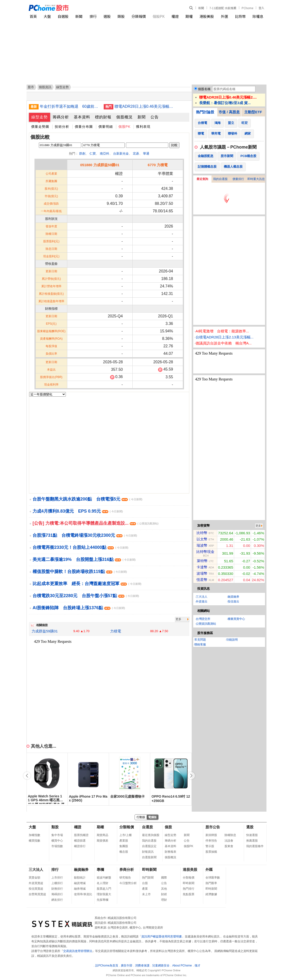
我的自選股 (220, 179)
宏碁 (136, 154)
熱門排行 (189, 889)
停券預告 (211, 841)
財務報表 (170, 852)
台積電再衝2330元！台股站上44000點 (81, 547)
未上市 (146, 894)
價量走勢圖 (40, 127)
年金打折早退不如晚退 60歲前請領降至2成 (70, 106)
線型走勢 (40, 117)
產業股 (124, 841)
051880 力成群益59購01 (100, 165)
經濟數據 (211, 894)
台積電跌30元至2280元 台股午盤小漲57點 (86, 596)
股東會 (229, 846)
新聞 (201, 8)
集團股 (124, 846)
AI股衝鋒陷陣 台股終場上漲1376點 (79, 608)
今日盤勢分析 (128, 883)
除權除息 (230, 835)
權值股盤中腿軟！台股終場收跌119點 (80, 572)
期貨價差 (102, 841)
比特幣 (240, 16)
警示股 (210, 846)
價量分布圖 (84, 127)
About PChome (182, 966)
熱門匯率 (211, 883)
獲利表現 (143, 127)
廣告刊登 (127, 966)
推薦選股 (252, 841)
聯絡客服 (200, 644)
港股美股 (207, 16)
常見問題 (200, 640)
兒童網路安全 (161, 966)
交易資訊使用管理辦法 (78, 951)
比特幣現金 (205, 552)
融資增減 (80, 883)
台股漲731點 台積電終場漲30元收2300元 (85, 535)
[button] (191, 776)
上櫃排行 (57, 883)
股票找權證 (81, 835)
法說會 (229, 841)
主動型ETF (253, 112)
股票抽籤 (211, 852)
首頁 (33, 16)
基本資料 (82, 117)
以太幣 (202, 539)
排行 (93, 16)
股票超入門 (104, 889)
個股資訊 (45, 87)
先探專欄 (102, 900)
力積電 (116, 631)
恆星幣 (202, 580)
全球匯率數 (213, 878)
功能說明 (232, 640)
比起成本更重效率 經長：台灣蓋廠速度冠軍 (87, 584)
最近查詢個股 (151, 835)
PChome (247, 8)
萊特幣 (202, 561)
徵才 (198, 966)
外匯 (225, 16)
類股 (121, 16)
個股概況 (124, 117)
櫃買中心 (57, 841)
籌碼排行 (57, 894)
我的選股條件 (255, 846)
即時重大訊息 (256, 179)
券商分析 (127, 869)
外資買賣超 (36, 883)
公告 (155, 117)
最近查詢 (202, 179)
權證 (175, 16)
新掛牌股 (211, 835)
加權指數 (34, 835)
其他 (164, 889)
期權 (189, 16)
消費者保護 (142, 966)
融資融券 (233, 597)
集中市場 (57, 835)
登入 (261, 8)
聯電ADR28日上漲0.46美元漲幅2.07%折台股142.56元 (145, 106)
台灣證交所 (203, 619)
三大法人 (202, 597)
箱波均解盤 (104, 878)
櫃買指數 (34, 841)
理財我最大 (104, 894)
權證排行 (80, 846)
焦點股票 (189, 894)
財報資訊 (148, 852)
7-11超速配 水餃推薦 (223, 8)
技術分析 (62, 127)
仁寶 (93, 154)
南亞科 (105, 154)
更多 (178, 619)
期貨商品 (102, 835)
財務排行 (57, 889)
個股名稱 (204, 89)
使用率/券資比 (83, 894)
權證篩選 (80, 841)
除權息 (258, 16)
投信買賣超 (36, 889)
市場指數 (57, 846)
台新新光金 (121, 154)
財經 (164, 894)
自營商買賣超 (37, 894)
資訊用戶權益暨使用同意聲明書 (162, 937)
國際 (164, 878)
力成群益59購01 (45, 631)
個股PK (159, 16)
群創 (82, 154)
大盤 (47, 16)
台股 (145, 883)
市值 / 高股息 (229, 112)
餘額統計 (80, 878)
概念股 (124, 852)
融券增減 (80, 889)
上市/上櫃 (126, 835)
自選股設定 (149, 846)
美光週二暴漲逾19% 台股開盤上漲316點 (84, 559)
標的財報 (103, 117)
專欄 (100, 869)
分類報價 (139, 16)
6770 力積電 (158, 165)
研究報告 (125, 878)
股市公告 (213, 827)
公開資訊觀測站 (206, 624)
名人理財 (102, 883)
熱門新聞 (148, 878)
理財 (164, 900)
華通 (146, 154)
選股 (107, 16)
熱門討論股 (205, 112)
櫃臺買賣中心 (236, 619)
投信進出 (233, 601)
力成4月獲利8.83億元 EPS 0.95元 (78, 511)
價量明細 (106, 127)
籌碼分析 (61, 117)
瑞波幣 (202, 545)
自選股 (63, 16)
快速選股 (252, 835)
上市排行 (57, 878)
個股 (168, 827)
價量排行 (238, 179)
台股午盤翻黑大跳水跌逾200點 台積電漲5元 (87, 499)
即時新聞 (149, 869)
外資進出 (202, 601)
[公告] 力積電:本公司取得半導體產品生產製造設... (95, 523)
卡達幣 (202, 567)
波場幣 (202, 573)
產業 (145, 889)
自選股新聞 (149, 857)
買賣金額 (34, 878)
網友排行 (57, 900)
